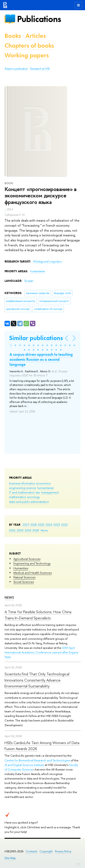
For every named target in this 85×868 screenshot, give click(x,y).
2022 (64, 525)
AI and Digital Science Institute (24, 765)
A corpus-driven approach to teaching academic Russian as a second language (41, 359)
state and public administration (29, 502)
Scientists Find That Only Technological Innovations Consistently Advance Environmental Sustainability (37, 680)
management (50, 492)
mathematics (17, 497)
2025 (41, 525)
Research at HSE (40, 69)
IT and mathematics (22, 492)
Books (13, 36)
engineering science (23, 488)
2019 (28, 530)
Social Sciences (24, 582)
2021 (12, 530)
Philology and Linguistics (47, 262)
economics (43, 483)
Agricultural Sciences (27, 559)
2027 (26, 525)
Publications (39, 19)
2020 (20, 530)
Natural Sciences (24, 577)
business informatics (22, 483)
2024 (49, 525)
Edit (78, 864)
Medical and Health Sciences (33, 573)
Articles (36, 36)
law (38, 492)
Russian (29, 281)
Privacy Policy (63, 851)
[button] (11, 345)
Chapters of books (29, 45)
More (44, 530)
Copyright (46, 851)
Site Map (10, 858)
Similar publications (36, 338)
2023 (57, 525)
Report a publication (16, 69)
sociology (33, 497)
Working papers (27, 55)
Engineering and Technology (32, 563)
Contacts (31, 851)
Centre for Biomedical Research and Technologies (37, 760)
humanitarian (46, 488)
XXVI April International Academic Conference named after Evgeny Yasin (41, 652)
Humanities (21, 568)
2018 (36, 530)
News (9, 597)
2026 (34, 525)
